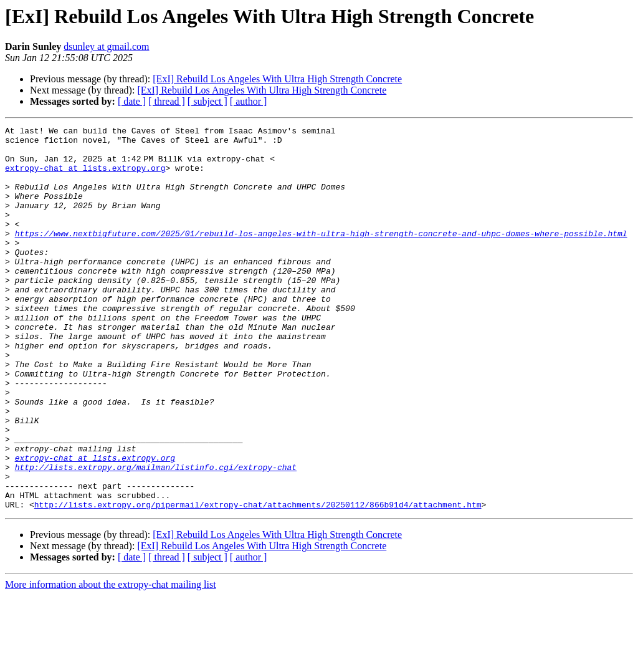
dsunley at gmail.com (106, 46)
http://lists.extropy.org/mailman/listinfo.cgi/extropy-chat (156, 536)
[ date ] (132, 101)
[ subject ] (207, 101)
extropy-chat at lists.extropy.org (85, 177)
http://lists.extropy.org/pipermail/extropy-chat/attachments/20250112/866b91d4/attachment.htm (258, 581)
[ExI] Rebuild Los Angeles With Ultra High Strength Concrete (277, 79)
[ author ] (249, 101)
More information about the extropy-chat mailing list (111, 661)
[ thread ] (167, 101)
